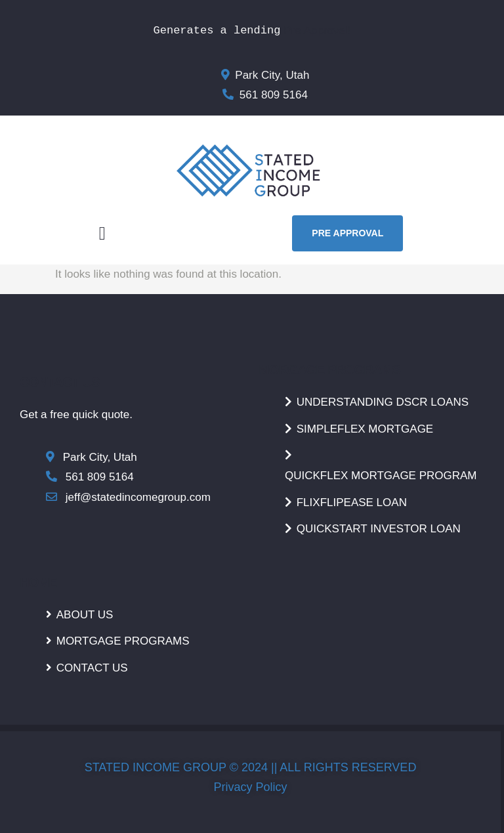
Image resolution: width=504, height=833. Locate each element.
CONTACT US (60, 382)
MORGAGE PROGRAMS (329, 370)
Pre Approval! (317, 31)
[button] (102, 234)
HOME (38, 582)
